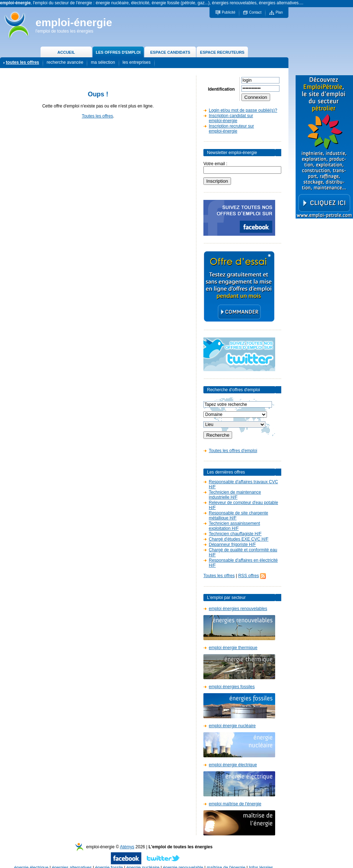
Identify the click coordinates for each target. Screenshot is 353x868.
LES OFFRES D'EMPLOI (118, 52)
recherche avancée (65, 62)
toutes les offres (22, 62)
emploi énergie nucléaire (232, 726)
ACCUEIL (66, 52)
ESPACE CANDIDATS (170, 52)
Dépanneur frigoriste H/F (232, 545)
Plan (279, 12)
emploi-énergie (74, 22)
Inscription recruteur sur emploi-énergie (231, 129)
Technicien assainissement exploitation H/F (234, 526)
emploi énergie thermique (233, 648)
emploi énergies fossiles (232, 687)
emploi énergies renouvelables (238, 609)
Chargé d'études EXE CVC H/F (239, 539)
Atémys (127, 847)
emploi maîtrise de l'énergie (235, 804)
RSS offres (249, 576)
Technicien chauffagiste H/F (235, 534)
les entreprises (137, 62)
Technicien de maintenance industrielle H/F (235, 495)
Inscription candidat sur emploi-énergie (231, 118)
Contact (255, 12)
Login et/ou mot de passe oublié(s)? (243, 110)
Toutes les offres (97, 116)
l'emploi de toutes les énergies (64, 31)
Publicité (229, 12)
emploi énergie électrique (233, 765)
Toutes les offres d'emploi (233, 451)
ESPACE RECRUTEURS (222, 52)
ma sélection (103, 62)
